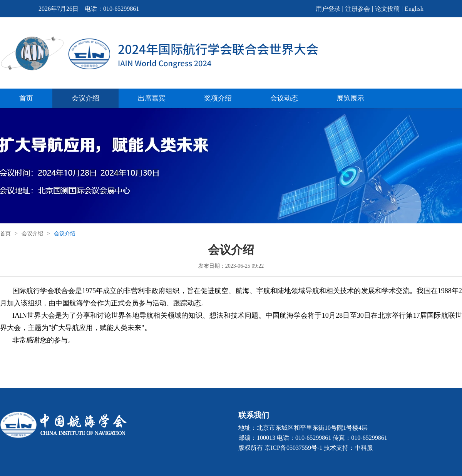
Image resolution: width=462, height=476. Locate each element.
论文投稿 (387, 9)
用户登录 (328, 9)
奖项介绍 (218, 98)
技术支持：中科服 (348, 448)
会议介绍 (85, 98)
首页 (26, 98)
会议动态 (284, 98)
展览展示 (350, 98)
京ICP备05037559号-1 (293, 448)
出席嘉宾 (152, 98)
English (414, 9)
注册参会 (358, 9)
